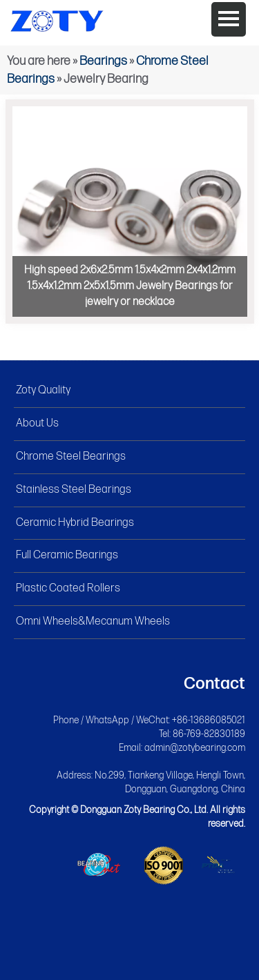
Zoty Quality (43, 390)
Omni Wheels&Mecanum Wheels (93, 621)
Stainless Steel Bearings (74, 490)
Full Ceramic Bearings (67, 555)
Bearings (103, 61)
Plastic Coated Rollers (68, 588)
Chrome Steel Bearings (71, 457)
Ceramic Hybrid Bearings (75, 523)
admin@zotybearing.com (195, 748)
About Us (37, 423)
